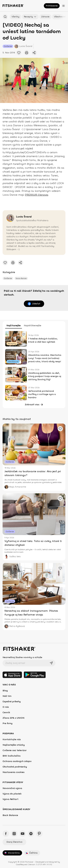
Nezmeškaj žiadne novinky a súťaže (22, 657)
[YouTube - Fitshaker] (23, 834)
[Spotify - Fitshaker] (31, 834)
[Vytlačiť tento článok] (27, 53)
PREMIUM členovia (37, 195)
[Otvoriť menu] (63, 6)
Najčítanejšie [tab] (14, 325)
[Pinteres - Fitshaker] (39, 834)
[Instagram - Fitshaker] (14, 834)
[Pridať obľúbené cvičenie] (19, 53)
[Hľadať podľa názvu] (5, 17)
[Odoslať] (51, 663)
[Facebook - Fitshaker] (6, 834)
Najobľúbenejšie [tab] (33, 325)
